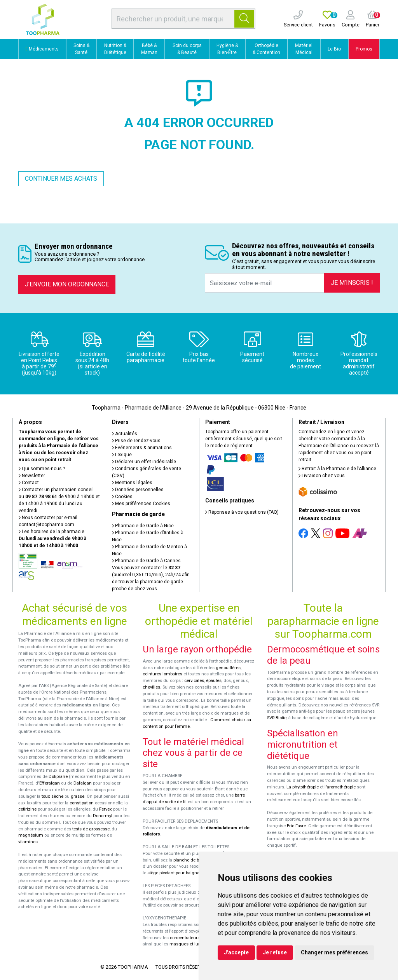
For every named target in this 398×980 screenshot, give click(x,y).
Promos (364, 49)
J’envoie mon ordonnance (67, 284)
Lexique (122, 455)
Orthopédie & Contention (266, 49)
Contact (29, 483)
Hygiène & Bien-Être (227, 49)
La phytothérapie (303, 787)
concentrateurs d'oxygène (196, 938)
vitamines (28, 842)
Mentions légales (132, 483)
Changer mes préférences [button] (334, 952)
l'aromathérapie (340, 787)
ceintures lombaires (162, 674)
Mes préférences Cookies (141, 504)
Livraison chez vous (322, 476)
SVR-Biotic (277, 718)
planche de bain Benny (196, 860)
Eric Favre (296, 826)
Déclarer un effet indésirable (144, 462)
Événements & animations (142, 448)
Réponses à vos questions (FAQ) (242, 512)
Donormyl (103, 816)
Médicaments (42, 49)
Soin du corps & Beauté (187, 49)
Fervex (106, 809)
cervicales (194, 681)
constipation (82, 803)
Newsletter (32, 476)
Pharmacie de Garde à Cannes (146, 561)
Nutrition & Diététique (115, 49)
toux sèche (52, 796)
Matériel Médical (304, 49)
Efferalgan (50, 783)
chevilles (151, 687)
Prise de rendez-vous (136, 441)
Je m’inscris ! (352, 283)
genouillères (228, 668)
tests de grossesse (91, 829)
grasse (78, 796)
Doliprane (58, 777)
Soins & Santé (81, 49)
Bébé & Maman (149, 49)
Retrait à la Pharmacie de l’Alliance (337, 469)
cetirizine (27, 809)
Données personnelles (138, 490)
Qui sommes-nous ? (42, 469)
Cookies (122, 497)
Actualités (125, 434)
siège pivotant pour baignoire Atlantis (184, 873)
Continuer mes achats (61, 179)
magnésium (31, 835)
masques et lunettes (190, 944)
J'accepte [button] (236, 952)
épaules (214, 681)
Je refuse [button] (275, 952)
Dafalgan (83, 783)
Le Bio (334, 49)
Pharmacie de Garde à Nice (143, 526)
